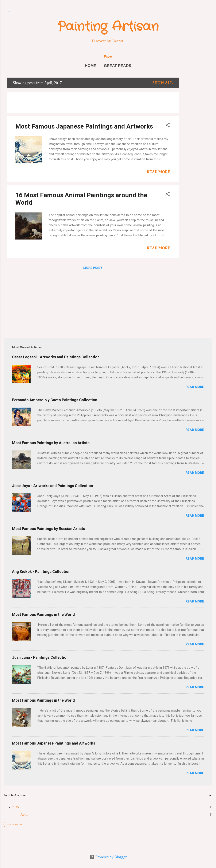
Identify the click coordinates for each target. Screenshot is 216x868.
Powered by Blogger (108, 857)
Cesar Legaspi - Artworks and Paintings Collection (56, 357)
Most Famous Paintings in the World (43, 614)
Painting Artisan (108, 27)
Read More (159, 172)
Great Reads (117, 66)
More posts (93, 268)
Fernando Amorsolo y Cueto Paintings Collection (55, 400)
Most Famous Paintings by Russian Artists (49, 529)
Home (90, 66)
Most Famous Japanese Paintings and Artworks (84, 126)
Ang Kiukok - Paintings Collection (41, 572)
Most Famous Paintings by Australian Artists (51, 443)
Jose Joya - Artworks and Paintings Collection (53, 486)
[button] (168, 126)
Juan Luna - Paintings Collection (40, 657)
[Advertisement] (196, 141)
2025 (15, 807)
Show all (163, 83)
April (24, 814)
